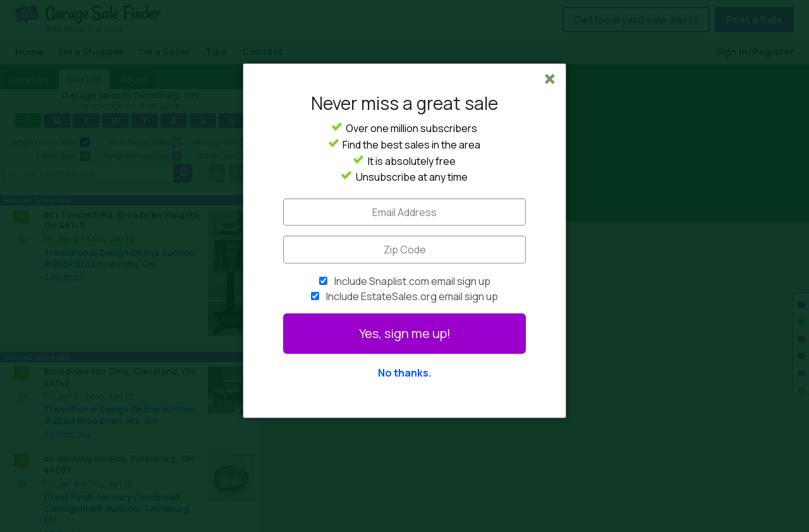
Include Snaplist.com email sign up (412, 281)
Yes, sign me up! (405, 333)
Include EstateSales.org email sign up (412, 296)
